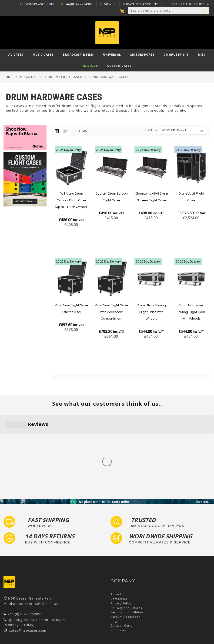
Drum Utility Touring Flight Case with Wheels (151, 312)
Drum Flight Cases (66, 77)
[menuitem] (16, 55)
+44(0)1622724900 (78, 4)
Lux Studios (12, 626)
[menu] (107, 60)
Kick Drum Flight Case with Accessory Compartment (111, 312)
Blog (114, 546)
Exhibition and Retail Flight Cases (29, 622)
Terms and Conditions (127, 537)
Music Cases (31, 77)
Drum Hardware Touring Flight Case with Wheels (191, 312)
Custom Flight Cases (19, 613)
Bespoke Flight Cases (20, 617)
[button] (190, 4)
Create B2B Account (140, 4)
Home (8, 77)
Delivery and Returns (126, 532)
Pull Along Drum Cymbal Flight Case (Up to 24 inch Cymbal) (72, 200)
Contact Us (119, 524)
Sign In (110, 4)
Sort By (151, 130)
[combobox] (169, 11)
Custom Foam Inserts (19, 599)
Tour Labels (12, 604)
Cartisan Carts (121, 550)
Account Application (125, 541)
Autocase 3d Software (20, 631)
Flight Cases (13, 595)
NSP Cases (119, 555)
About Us (117, 519)
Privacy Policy (121, 528)
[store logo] (107, 33)
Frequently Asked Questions (25, 609)
